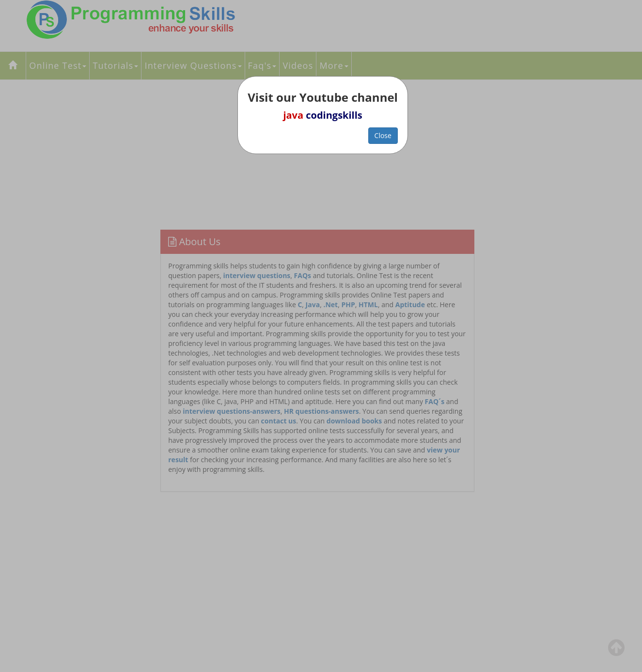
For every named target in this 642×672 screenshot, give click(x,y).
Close (383, 135)
